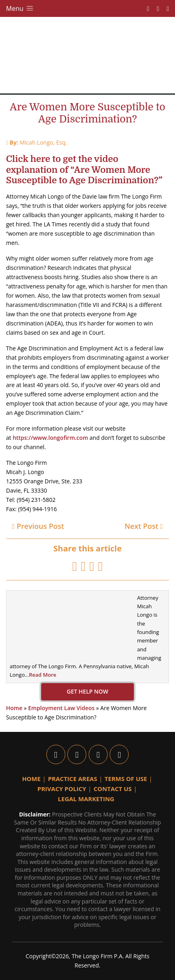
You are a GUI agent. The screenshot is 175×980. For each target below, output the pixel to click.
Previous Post (38, 526)
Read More (43, 675)
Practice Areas (73, 779)
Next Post (144, 526)
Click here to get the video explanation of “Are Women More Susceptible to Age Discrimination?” (84, 170)
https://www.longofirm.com (50, 438)
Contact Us (112, 789)
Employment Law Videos (61, 708)
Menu (20, 8)
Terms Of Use (126, 779)
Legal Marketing (86, 799)
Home (14, 708)
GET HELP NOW (88, 691)
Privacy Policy (62, 789)
